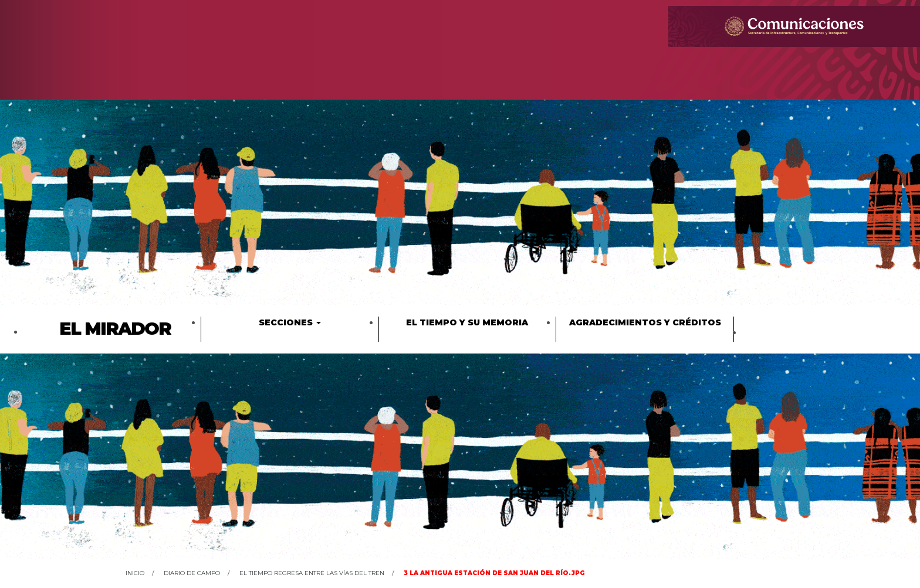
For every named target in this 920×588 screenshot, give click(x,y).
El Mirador (115, 329)
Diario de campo (192, 573)
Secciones (290, 322)
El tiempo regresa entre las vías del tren (312, 573)
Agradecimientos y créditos (645, 322)
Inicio (135, 573)
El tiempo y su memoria (467, 322)
